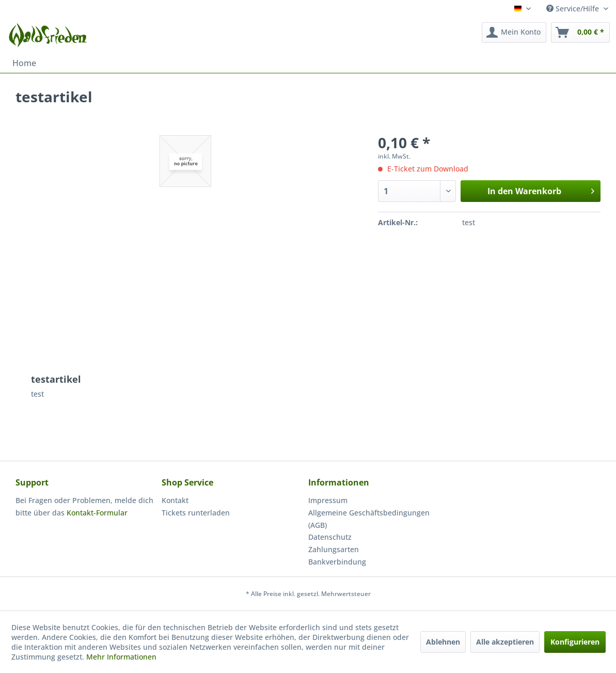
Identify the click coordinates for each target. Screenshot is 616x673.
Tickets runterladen (196, 513)
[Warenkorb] (580, 33)
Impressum (328, 500)
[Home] (24, 63)
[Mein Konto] (514, 33)
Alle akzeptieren (505, 642)
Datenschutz (330, 537)
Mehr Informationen (121, 657)
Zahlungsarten (334, 549)
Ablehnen (443, 642)
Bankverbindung (337, 562)
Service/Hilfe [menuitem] (574, 9)
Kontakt (175, 500)
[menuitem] (514, 33)
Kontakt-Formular (97, 513)
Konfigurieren (575, 642)
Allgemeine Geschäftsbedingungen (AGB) (369, 519)
